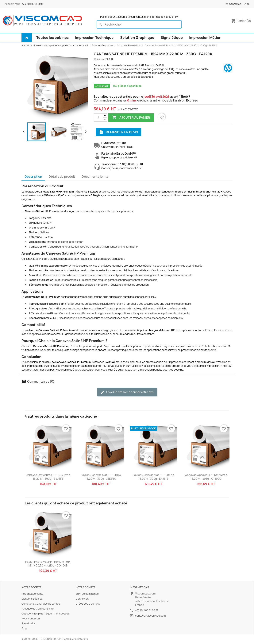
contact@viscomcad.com (150, 616)
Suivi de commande (87, 594)
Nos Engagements (32, 594)
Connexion (82, 599)
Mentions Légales (32, 599)
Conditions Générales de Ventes (41, 604)
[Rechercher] (139, 24)
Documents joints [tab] (95, 177)
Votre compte (86, 587)
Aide (247, 4)
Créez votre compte (88, 604)
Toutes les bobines (52, 38)
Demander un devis (118, 132)
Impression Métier (205, 38)
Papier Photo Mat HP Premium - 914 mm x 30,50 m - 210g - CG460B (48, 564)
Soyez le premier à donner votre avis (127, 392)
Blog (24, 628)
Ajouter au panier (131, 117)
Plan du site (28, 623)
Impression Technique (94, 38)
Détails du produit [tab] (62, 177)
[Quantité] (98, 117)
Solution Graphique (137, 38)
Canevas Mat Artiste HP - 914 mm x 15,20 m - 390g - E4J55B (48, 477)
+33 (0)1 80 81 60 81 (33, 4)
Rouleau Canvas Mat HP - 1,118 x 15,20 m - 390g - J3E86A (101, 477)
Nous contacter (31, 618)
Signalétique (172, 38)
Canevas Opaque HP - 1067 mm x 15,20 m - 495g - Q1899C (206, 477)
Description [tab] (33, 177)
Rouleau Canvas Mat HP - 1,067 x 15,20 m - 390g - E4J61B (153, 477)
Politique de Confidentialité (38, 609)
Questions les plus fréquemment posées (45, 614)
